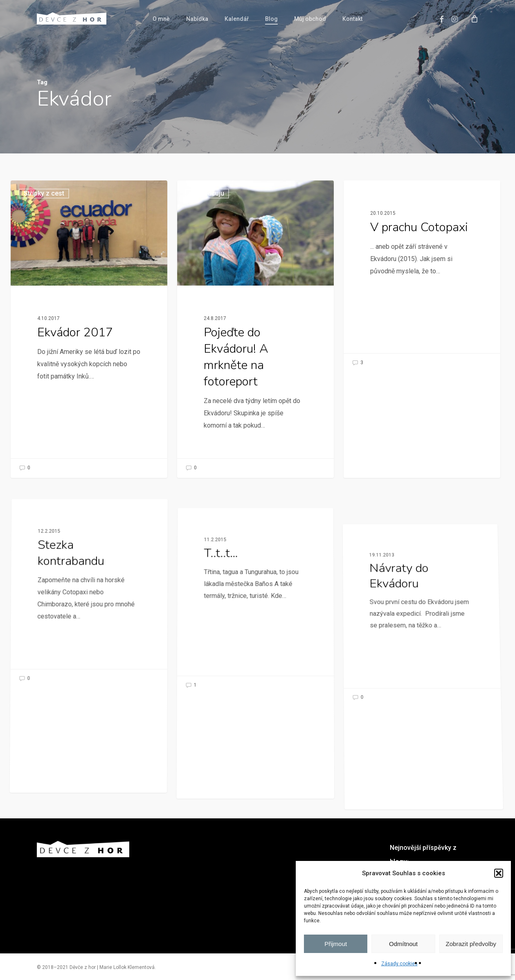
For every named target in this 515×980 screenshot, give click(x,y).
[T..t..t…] (255, 708)
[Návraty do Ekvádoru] (422, 771)
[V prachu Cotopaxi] (422, 276)
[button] (499, 873)
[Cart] (474, 18)
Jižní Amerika (377, 193)
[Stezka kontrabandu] (89, 673)
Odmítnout (403, 944)
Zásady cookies (399, 964)
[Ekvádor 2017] (89, 329)
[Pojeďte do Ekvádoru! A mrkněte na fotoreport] (255, 329)
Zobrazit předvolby (471, 944)
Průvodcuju (207, 193)
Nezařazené (48, 600)
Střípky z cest (44, 193)
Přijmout (336, 944)
